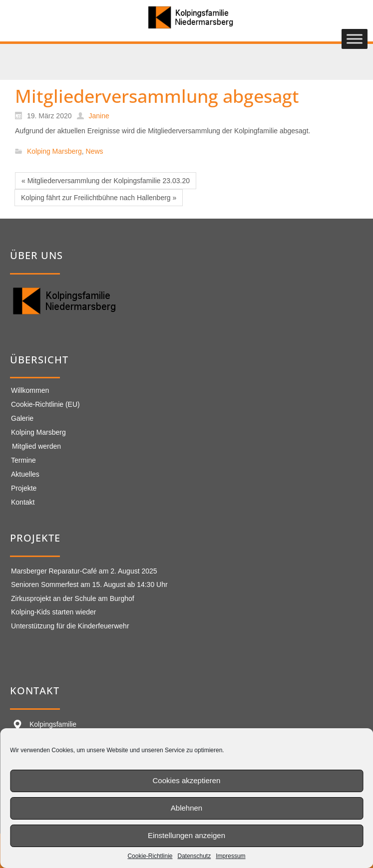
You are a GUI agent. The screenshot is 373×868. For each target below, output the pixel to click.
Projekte (24, 488)
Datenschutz (194, 856)
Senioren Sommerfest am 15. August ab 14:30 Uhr (89, 584)
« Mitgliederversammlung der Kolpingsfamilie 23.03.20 (106, 181)
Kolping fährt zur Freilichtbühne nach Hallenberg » (99, 198)
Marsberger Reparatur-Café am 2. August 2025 (84, 571)
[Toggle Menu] (355, 39)
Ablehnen (186, 808)
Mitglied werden (36, 446)
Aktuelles (25, 474)
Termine (23, 460)
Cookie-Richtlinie (150, 856)
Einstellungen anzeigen (186, 835)
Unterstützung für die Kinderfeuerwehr (70, 626)
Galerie (22, 418)
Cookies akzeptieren (187, 780)
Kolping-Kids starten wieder (53, 612)
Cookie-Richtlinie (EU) (45, 404)
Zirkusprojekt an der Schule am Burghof (73, 598)
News (95, 152)
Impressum (230, 856)
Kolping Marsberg (54, 152)
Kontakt (23, 502)
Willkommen (30, 390)
